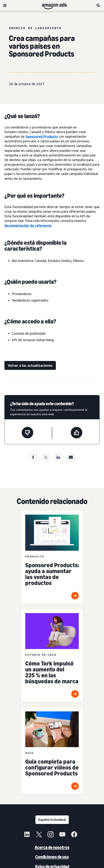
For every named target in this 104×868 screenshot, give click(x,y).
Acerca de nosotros (52, 847)
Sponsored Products (42, 136)
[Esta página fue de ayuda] (77, 433)
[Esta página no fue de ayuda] (27, 433)
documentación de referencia (28, 225)
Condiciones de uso (52, 857)
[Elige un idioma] (52, 820)
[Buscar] (98, 5)
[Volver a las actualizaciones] (30, 366)
